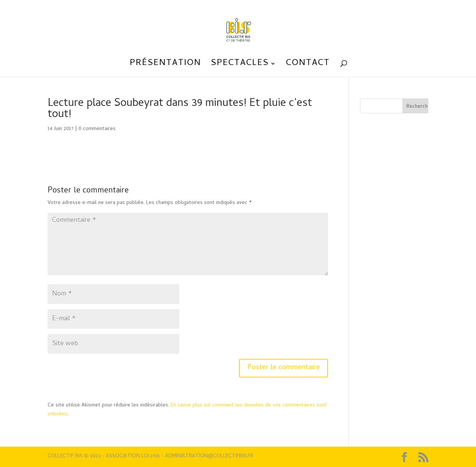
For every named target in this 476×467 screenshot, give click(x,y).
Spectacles (240, 66)
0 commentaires (97, 129)
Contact (308, 66)
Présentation (165, 66)
